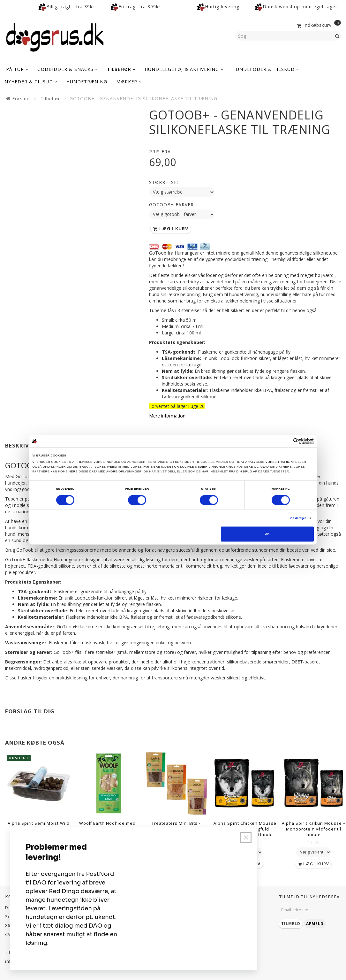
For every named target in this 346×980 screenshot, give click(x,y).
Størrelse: (164, 182)
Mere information (167, 416)
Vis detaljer (298, 518)
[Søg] (337, 36)
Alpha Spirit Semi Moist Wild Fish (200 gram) (39, 826)
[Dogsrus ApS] (55, 36)
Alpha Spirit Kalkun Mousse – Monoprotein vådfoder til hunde (314, 829)
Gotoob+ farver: (172, 205)
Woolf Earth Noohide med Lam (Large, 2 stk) (107, 826)
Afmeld (315, 924)
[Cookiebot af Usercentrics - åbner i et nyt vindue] (286, 441)
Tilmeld (291, 924)
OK (267, 534)
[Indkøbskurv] (318, 25)
